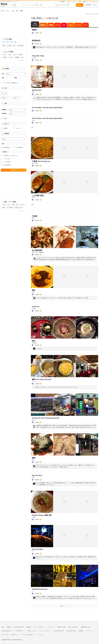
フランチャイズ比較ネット (27, 635)
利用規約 (28, 627)
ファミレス (11, 57)
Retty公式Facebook (59, 631)
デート (9, 205)
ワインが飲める (10, 208)
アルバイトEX (5, 635)
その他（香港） (21, 46)
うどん (22, 57)
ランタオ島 (9, 46)
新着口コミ (85, 2)
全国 (3, 42)
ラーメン (5, 55)
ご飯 (17, 205)
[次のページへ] (70, 606)
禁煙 (13, 205)
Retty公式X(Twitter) (71, 631)
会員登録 (88, 5)
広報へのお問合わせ (73, 627)
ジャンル (75, 2)
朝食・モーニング (19, 208)
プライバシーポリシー (39, 627)
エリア (69, 2)
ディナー (22, 205)
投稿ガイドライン (32, 631)
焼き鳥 (21, 55)
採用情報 (81, 631)
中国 (7, 42)
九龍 (14, 46)
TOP (35, 24)
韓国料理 (17, 57)
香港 (11, 42)
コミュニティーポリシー (45, 631)
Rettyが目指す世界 (19, 627)
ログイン (95, 5)
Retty (3, 627)
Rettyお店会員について (7, 631)
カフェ (10, 55)
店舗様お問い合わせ (86, 627)
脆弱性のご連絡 (62, 627)
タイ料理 (5, 57)
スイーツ (15, 55)
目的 (80, 2)
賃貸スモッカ (15, 635)
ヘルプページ (89, 631)
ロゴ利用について (20, 631)
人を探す (62, 2)
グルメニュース (94, 2)
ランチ (4, 205)
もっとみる (20, 61)
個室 (4, 208)
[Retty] (4, 4)
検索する (15, 170)
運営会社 (9, 627)
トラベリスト (40, 635)
